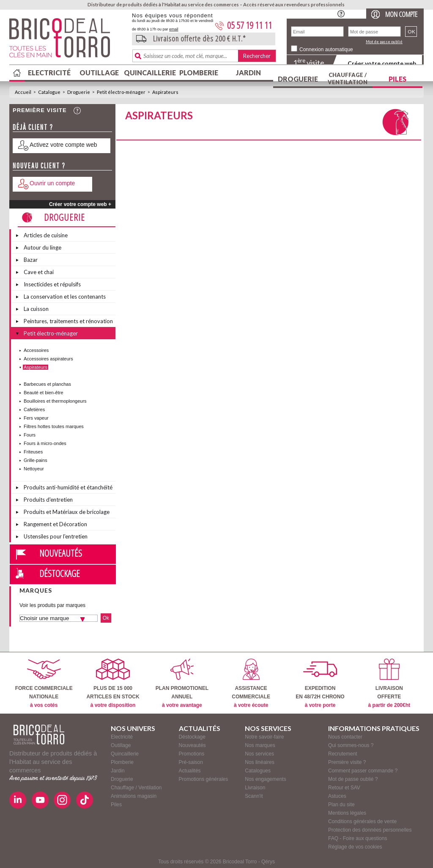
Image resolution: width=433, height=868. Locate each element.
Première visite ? (347, 762)
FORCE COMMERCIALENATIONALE (44, 683)
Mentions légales (347, 813)
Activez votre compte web (63, 145)
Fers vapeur (36, 418)
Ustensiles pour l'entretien (56, 536)
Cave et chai (39, 272)
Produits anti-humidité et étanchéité (68, 487)
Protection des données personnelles (370, 830)
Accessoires (36, 350)
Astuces (337, 796)
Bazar (31, 260)
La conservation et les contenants (65, 297)
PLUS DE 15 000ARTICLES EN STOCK (113, 683)
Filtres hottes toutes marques (54, 426)
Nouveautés (61, 553)
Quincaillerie (149, 73)
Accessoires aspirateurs (48, 359)
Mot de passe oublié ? (353, 779)
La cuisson (36, 309)
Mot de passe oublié (384, 42)
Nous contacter (345, 737)
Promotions (192, 754)
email (174, 29)
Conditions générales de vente (362, 821)
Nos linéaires (259, 762)
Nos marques (260, 745)
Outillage (99, 73)
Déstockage (60, 573)
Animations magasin (134, 796)
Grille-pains (36, 460)
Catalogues (258, 771)
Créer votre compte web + (80, 204)
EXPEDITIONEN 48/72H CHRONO (320, 683)
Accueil (23, 92)
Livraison (255, 788)
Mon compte (401, 14)
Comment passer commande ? (363, 771)
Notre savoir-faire (264, 737)
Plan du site (341, 805)
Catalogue (49, 92)
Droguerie (298, 79)
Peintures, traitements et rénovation (68, 321)
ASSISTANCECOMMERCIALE (251, 683)
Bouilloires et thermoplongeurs (55, 401)
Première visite (40, 110)
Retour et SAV (344, 788)
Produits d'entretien (48, 500)
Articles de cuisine (46, 235)
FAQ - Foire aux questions (358, 838)
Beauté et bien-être (44, 393)
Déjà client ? (33, 127)
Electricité (49, 73)
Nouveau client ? (39, 166)
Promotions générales (204, 779)
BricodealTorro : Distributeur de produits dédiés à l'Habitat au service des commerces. (67, 41)
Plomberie (199, 73)
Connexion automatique (326, 49)
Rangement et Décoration (55, 524)
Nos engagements (265, 779)
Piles (397, 79)
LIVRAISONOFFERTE (389, 683)
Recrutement (343, 754)
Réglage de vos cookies (355, 847)
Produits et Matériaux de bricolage (67, 512)
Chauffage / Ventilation (348, 78)
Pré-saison (191, 762)
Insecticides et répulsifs (52, 284)
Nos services (259, 754)
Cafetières (34, 409)
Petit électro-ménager (121, 92)
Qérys (268, 862)
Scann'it (254, 796)
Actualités (190, 771)
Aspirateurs (165, 92)
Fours (30, 435)
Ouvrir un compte (52, 183)
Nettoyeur (34, 469)
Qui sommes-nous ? (351, 745)
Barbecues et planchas (47, 384)
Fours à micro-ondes (45, 443)
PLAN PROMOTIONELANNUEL (182, 683)
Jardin (248, 73)
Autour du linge (42, 247)
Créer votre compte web (382, 63)
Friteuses (33, 452)
